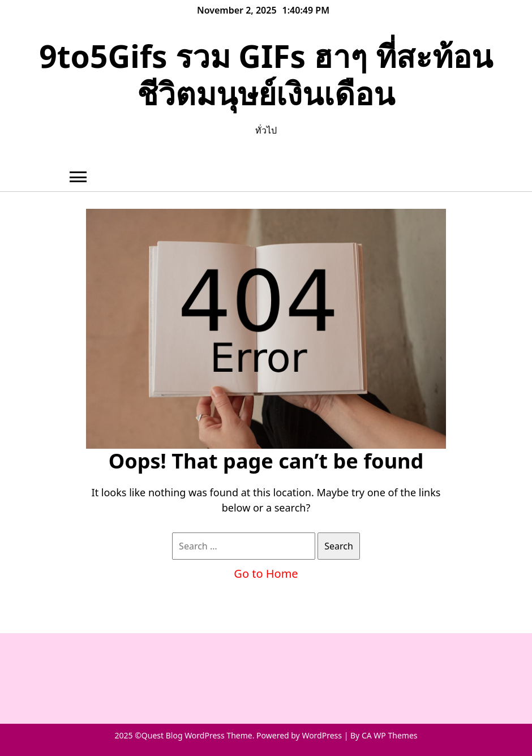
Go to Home (266, 574)
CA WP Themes (390, 735)
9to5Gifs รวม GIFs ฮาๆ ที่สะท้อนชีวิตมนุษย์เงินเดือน (266, 74)
